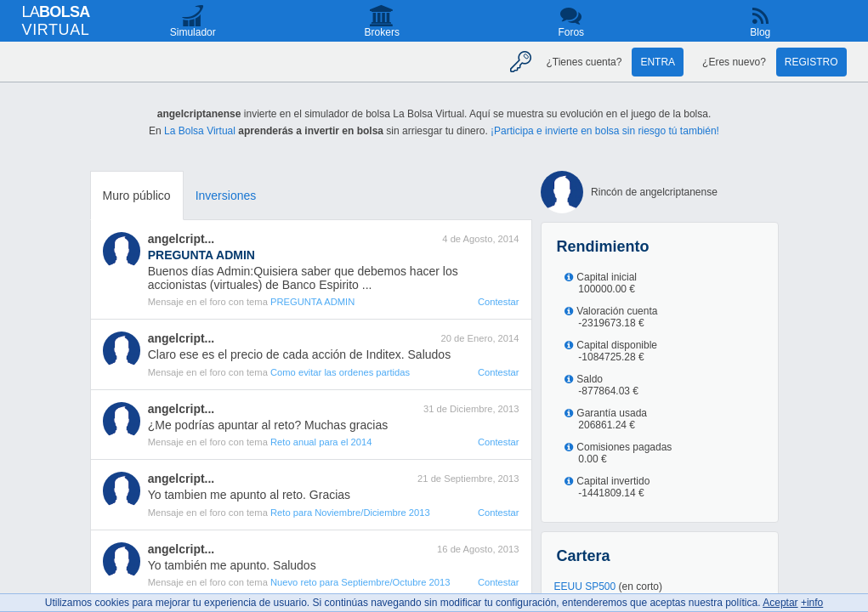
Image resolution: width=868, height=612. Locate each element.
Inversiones (226, 195)
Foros (571, 32)
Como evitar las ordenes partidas (340, 372)
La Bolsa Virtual (200, 131)
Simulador (193, 32)
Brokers (382, 32)
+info (812, 603)
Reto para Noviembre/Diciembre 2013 (350, 513)
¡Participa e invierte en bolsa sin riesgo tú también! (605, 131)
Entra (658, 62)
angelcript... (182, 239)
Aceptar (780, 603)
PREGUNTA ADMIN (312, 302)
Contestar (499, 302)
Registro (811, 62)
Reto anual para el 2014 (321, 442)
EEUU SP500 (585, 586)
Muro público (137, 195)
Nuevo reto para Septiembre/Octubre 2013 (360, 582)
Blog (760, 32)
